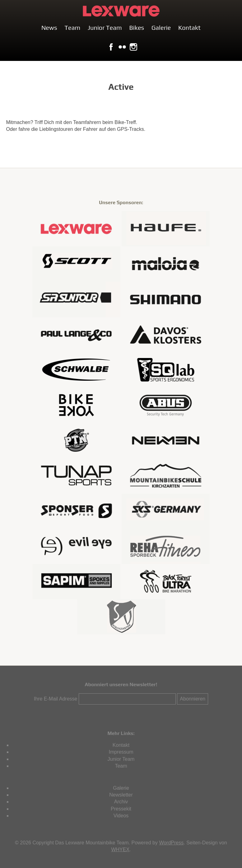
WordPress (171, 843)
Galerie (161, 28)
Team (72, 28)
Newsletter (121, 795)
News (49, 28)
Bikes (137, 28)
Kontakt (189, 28)
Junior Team (105, 28)
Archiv (121, 802)
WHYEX (120, 850)
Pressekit (121, 809)
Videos (121, 816)
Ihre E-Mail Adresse (56, 699)
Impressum (121, 752)
